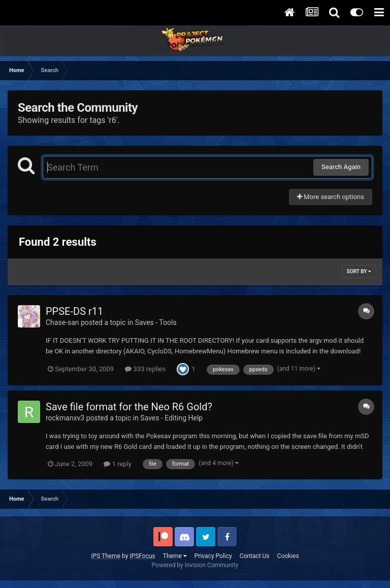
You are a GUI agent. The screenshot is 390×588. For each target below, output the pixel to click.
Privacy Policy (213, 556)
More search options (331, 197)
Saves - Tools (156, 322)
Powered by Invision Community (195, 565)
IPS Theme (106, 556)
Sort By (359, 271)
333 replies (145, 369)
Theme (175, 556)
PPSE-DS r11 (74, 311)
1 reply (118, 464)
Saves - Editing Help (171, 418)
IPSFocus (142, 556)
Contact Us (255, 556)
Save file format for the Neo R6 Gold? (129, 407)
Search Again (341, 167)
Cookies (288, 556)
